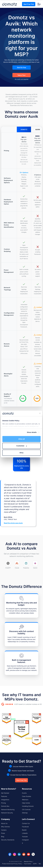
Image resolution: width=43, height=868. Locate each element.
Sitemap (25, 813)
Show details (32, 432)
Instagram (25, 840)
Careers (4, 830)
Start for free (21, 67)
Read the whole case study (13, 523)
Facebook (25, 827)
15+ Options (24, 172)
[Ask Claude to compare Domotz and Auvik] (17, 565)
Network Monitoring (8, 809)
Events (24, 793)
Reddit (24, 830)
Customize (22, 446)
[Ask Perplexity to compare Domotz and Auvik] (26, 565)
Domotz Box (5, 806)
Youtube (25, 837)
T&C (40, 864)
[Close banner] (40, 413)
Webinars (25, 800)
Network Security (7, 813)
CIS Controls (26, 809)
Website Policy (28, 861)
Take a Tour (21, 75)
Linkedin (25, 833)
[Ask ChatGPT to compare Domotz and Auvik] (8, 565)
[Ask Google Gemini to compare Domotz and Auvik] (35, 565)
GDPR (35, 864)
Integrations (5, 800)
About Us (4, 823)
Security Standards (8, 840)
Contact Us (26, 823)
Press (3, 833)
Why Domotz (5, 827)
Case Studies (27, 796)
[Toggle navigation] (39, 4)
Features (4, 796)
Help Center (26, 803)
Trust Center (27, 864)
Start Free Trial (29, 4)
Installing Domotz (28, 806)
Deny (22, 453)
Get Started (5, 793)
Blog (3, 837)
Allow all (22, 439)
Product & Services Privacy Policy (12, 864)
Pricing (3, 803)
